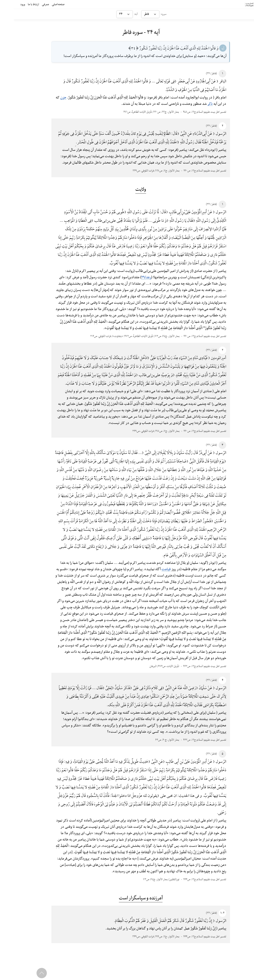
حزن (50, 98)
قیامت (152, 569)
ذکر (196, 104)
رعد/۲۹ (133, 277)
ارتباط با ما (18, 4)
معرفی (30, 4)
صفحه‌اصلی (43, 4)
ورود (8, 4)
